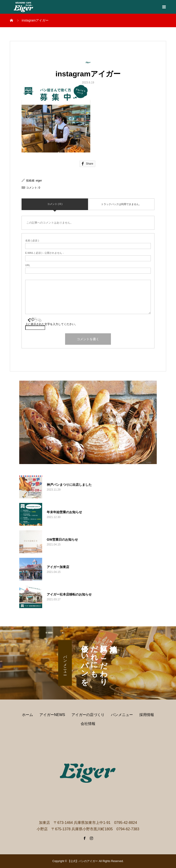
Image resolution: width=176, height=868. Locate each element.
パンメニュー (65, 663)
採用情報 (147, 715)
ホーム (27, 715)
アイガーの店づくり (88, 715)
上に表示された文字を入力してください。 (51, 324)
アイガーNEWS (52, 715)
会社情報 (88, 724)
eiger (39, 181)
